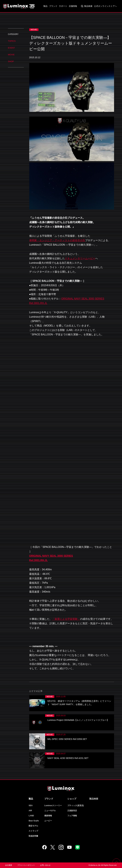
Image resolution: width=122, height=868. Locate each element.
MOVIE (11, 55)
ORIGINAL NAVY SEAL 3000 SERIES (51, 556)
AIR (30, 811)
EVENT (11, 48)
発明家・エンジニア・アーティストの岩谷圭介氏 (57, 240)
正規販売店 (72, 811)
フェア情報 (72, 816)
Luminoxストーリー (53, 806)
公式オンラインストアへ (105, 6)
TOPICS (12, 41)
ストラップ (33, 831)
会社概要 (9, 865)
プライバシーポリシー (26, 865)
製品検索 (88, 6)
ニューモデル (50, 811)
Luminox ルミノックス (19, 6)
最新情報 (48, 816)
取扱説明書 (33, 836)
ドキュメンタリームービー (80, 258)
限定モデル (33, 826)
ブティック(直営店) (76, 806)
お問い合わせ (45, 865)
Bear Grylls (34, 821)
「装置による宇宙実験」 (66, 619)
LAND (31, 816)
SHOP (11, 61)
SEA (31, 806)
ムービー (48, 821)
